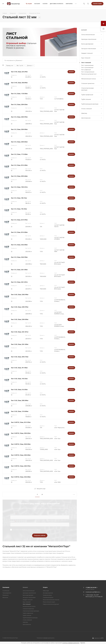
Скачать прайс (97, 4)
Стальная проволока (92, 83)
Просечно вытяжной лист (92, 74)
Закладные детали (48, 593)
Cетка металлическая (92, 35)
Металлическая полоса (92, 79)
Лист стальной (92, 63)
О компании (6, 591)
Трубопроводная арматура (92, 104)
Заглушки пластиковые (92, 49)
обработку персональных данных (31, 530)
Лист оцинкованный (92, 68)
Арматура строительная (92, 39)
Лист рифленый (92, 70)
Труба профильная (92, 95)
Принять (83, 643)
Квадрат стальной (92, 53)
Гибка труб (46, 591)
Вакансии (5, 597)
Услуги (45, 587)
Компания (6, 587)
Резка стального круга (49, 602)
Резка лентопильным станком (51, 600)
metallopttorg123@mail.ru (93, 592)
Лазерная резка (47, 595)
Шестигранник (92, 118)
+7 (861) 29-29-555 (91, 587)
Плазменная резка (48, 597)
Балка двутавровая (92, 44)
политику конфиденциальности (71, 643)
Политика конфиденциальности (46, 638)
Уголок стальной (92, 109)
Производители (7, 593)
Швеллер (92, 113)
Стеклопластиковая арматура (92, 89)
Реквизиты (6, 595)
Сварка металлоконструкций (51, 604)
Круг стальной (92, 58)
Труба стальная (92, 99)
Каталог (25, 587)
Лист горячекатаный (92, 65)
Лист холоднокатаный (92, 72)
